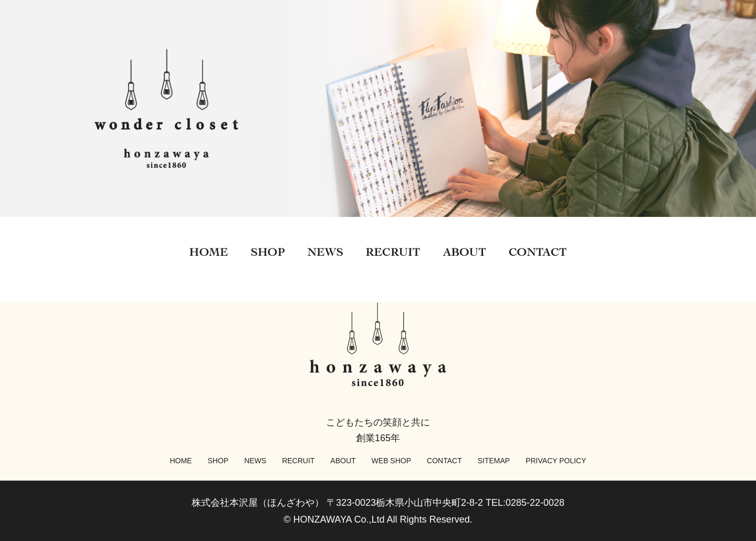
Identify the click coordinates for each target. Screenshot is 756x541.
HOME (181, 461)
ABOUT (343, 461)
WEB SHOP (391, 461)
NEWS (255, 461)
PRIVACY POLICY (556, 461)
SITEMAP (494, 461)
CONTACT (444, 461)
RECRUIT (298, 461)
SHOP (218, 461)
